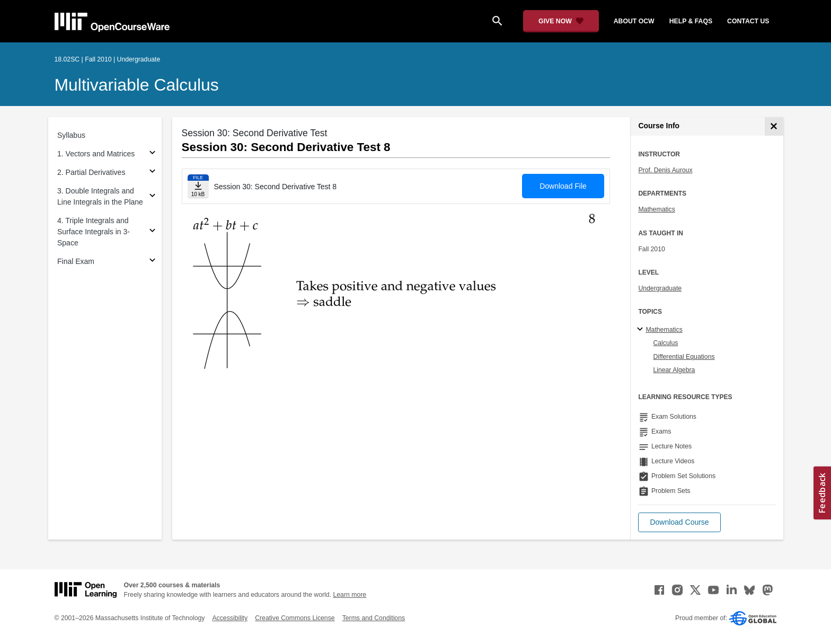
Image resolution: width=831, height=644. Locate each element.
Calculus (665, 343)
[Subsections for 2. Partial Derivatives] (152, 173)
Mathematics (656, 209)
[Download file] (198, 186)
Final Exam (76, 261)
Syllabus (71, 135)
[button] (679, 522)
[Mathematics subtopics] (642, 330)
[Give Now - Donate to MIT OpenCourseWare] (561, 21)
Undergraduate (660, 288)
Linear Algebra (674, 370)
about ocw (634, 21)
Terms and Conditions (374, 618)
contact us (748, 21)
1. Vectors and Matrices (96, 154)
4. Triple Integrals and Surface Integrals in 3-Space (94, 232)
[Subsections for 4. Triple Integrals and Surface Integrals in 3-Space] (152, 232)
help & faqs (691, 21)
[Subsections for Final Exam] (152, 262)
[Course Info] (774, 126)
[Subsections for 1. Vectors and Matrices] (152, 154)
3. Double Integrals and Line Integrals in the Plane (100, 196)
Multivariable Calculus (137, 85)
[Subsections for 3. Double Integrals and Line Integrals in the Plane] (152, 197)
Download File (563, 186)
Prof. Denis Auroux (665, 170)
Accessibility (230, 618)
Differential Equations (684, 357)
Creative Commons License (295, 618)
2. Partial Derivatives (91, 172)
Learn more (350, 595)
